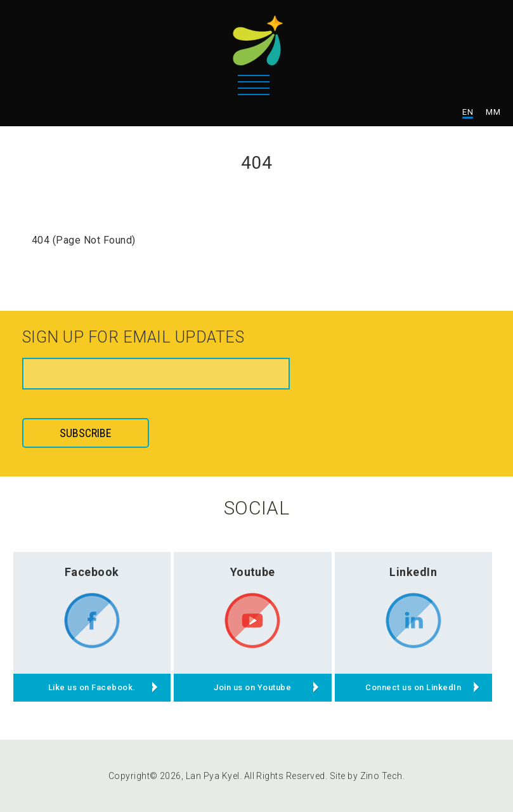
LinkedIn (413, 572)
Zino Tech (381, 776)
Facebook (92, 572)
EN (468, 112)
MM (493, 112)
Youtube (253, 572)
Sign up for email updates (133, 338)
